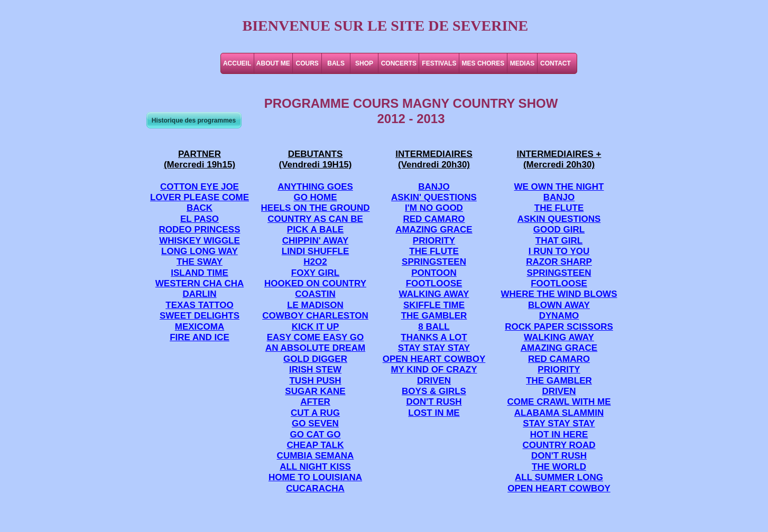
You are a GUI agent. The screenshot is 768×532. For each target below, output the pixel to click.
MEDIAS (522, 63)
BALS (336, 63)
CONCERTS (399, 63)
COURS (307, 63)
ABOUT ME (273, 63)
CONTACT (556, 63)
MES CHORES (483, 63)
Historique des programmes (194, 120)
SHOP (364, 63)
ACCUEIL (237, 63)
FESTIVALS (439, 63)
